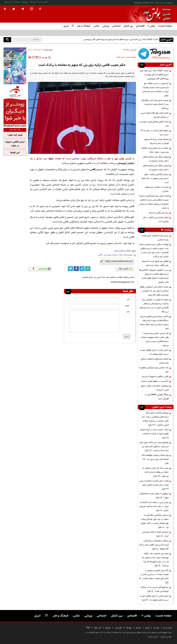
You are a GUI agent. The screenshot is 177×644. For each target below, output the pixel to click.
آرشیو (147, 628)
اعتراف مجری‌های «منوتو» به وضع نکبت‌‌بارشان (155, 361)
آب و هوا (8, 2)
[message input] (95, 321)
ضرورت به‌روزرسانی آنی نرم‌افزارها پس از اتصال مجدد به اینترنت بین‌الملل (155, 104)
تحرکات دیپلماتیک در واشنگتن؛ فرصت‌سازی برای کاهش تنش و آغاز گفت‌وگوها (154, 545)
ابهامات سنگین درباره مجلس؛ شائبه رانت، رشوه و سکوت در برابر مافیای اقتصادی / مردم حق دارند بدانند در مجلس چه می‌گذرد (154, 251)
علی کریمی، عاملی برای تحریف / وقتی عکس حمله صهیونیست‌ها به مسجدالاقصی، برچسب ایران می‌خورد (155, 339)
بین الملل (120, 57)
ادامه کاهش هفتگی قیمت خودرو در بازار (154, 124)
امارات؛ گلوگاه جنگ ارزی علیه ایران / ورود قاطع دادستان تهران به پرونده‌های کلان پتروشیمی (121, 39)
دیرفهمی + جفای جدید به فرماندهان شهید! (154, 496)
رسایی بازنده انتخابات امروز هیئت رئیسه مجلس (155, 238)
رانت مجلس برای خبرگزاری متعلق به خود (154, 370)
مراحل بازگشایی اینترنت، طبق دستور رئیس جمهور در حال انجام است (155, 178)
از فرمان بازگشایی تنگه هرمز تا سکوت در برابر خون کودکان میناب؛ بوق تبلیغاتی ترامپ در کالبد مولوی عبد (155, 521)
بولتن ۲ (151, 26)
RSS (88, 628)
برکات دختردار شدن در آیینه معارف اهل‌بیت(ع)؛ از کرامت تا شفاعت (154, 434)
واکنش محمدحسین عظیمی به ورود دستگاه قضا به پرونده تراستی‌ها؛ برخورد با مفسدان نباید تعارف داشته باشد (154, 323)
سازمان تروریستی (111, 255)
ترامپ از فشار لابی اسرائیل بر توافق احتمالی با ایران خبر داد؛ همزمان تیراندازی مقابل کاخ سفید (154, 291)
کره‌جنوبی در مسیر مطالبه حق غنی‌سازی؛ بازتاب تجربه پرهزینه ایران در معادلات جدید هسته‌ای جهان (156, 89)
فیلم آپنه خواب (15, 135)
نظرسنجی (118, 628)
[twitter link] (70, 269)
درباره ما (34, 2)
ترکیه (121, 255)
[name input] (95, 300)
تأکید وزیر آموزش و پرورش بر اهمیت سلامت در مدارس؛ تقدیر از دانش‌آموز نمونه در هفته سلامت (154, 576)
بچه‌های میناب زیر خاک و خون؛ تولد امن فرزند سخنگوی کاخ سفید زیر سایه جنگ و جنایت (154, 447)
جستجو (138, 628)
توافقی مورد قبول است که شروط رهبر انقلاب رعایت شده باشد (155, 263)
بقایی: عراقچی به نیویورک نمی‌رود (155, 376)
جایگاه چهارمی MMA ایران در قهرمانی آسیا (156, 397)
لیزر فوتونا (15, 153)
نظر (128, 312)
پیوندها (25, 2)
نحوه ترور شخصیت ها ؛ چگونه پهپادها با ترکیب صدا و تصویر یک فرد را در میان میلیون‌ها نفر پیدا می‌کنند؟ (155, 560)
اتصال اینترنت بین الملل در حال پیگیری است (156, 219)
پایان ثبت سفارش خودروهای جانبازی (157, 189)
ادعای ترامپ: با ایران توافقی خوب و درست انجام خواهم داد (154, 352)
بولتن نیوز (119, 159)
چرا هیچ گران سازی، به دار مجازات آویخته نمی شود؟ (154, 589)
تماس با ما (43, 2)
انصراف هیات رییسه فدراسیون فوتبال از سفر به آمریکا (156, 141)
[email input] (95, 306)
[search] (7, 40)
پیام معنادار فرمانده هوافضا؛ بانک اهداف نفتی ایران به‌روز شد (155, 459)
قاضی (100, 255)
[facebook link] (76, 269)
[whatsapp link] (88, 269)
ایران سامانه (153, 637)
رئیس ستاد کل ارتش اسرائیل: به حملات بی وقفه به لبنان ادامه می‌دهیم (155, 472)
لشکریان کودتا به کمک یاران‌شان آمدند (155, 534)
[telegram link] (82, 269)
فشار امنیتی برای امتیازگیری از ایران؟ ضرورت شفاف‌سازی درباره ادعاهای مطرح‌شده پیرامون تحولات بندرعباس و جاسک (154, 202)
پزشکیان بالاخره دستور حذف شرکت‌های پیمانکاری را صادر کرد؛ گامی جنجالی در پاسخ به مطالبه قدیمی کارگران (155, 419)
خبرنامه (17, 2)
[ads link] (156, 54)
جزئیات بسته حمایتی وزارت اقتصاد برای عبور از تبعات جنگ (155, 150)
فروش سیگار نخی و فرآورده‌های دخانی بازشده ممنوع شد (156, 159)
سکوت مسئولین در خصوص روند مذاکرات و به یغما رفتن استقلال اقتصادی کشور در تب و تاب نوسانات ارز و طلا (154, 306)
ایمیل (127, 306)
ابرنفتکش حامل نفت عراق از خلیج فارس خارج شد (155, 388)
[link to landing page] (156, 14)
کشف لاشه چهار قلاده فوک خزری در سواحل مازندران (155, 115)
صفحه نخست (165, 26)
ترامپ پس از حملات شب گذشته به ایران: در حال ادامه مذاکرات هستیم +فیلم (154, 506)
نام (128, 299)
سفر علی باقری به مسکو (159, 213)
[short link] (119, 261)
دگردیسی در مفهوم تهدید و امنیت (155, 381)
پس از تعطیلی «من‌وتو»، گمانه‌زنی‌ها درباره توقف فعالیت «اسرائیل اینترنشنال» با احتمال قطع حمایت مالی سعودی (154, 276)
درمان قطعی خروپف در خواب (15, 144)
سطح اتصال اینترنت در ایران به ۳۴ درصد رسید (154, 133)
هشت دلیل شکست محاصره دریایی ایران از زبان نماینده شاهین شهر (154, 485)
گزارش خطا (125, 269)
